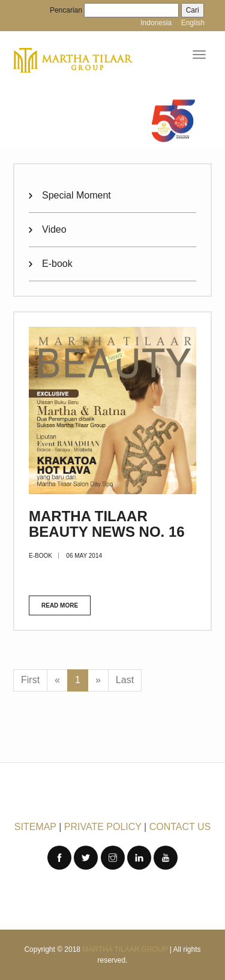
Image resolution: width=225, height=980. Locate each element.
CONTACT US (180, 827)
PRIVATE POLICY (103, 827)
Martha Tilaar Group (125, 949)
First (30, 680)
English (193, 23)
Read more (60, 605)
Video (54, 229)
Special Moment (76, 195)
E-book (57, 264)
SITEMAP (35, 827)
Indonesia (156, 23)
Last (125, 680)
